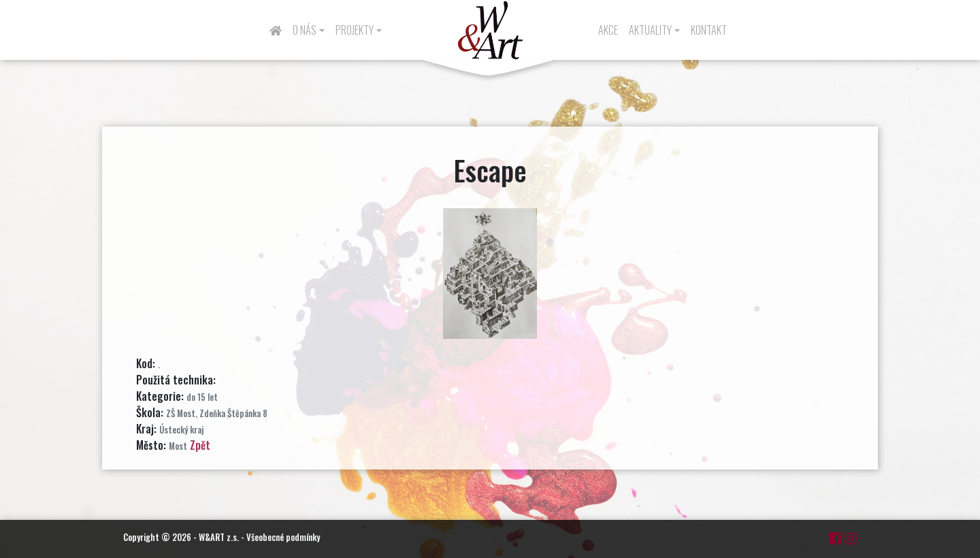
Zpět (200, 445)
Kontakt (709, 30)
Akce (608, 30)
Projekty (355, 30)
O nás (305, 30)
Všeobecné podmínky (283, 537)
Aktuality (650, 30)
